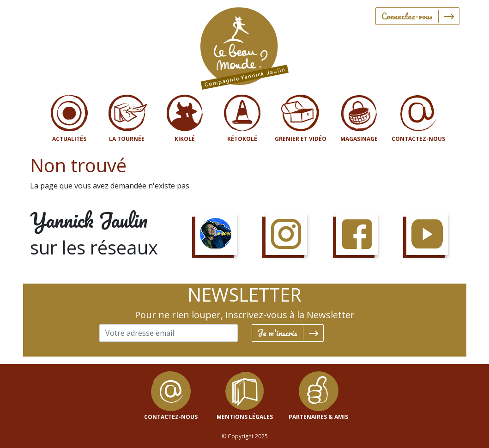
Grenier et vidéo (301, 139)
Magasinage (359, 139)
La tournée (127, 139)
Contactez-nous (418, 139)
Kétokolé (242, 139)
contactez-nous (171, 417)
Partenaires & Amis (318, 417)
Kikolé (185, 139)
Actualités (69, 139)
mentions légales (245, 417)
